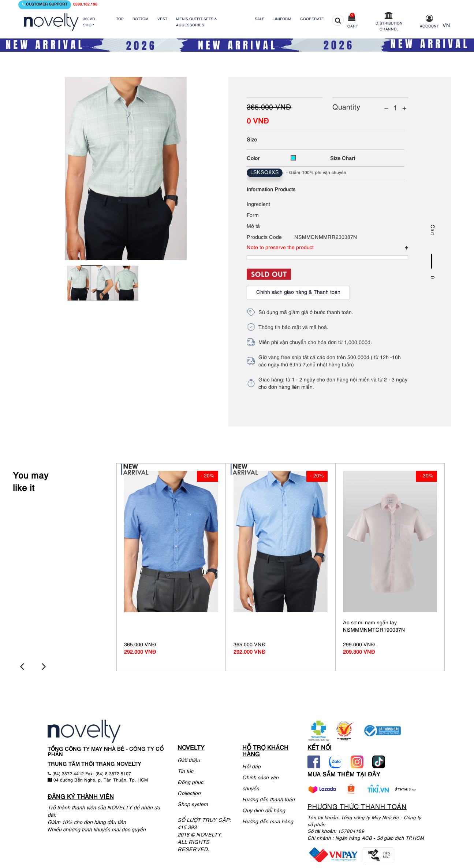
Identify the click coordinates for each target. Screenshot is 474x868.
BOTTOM (141, 19)
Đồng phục (190, 781)
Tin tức (185, 770)
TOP (120, 19)
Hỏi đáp (251, 766)
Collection (189, 792)
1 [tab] (92, 265)
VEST (162, 19)
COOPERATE (312, 19)
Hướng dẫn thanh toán (268, 799)
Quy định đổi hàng (264, 810)
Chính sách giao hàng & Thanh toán (298, 293)
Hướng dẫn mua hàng (268, 821)
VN (446, 26)
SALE (260, 19)
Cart (353, 27)
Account (429, 27)
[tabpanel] (79, 288)
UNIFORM (282, 19)
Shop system (193, 803)
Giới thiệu (189, 759)
